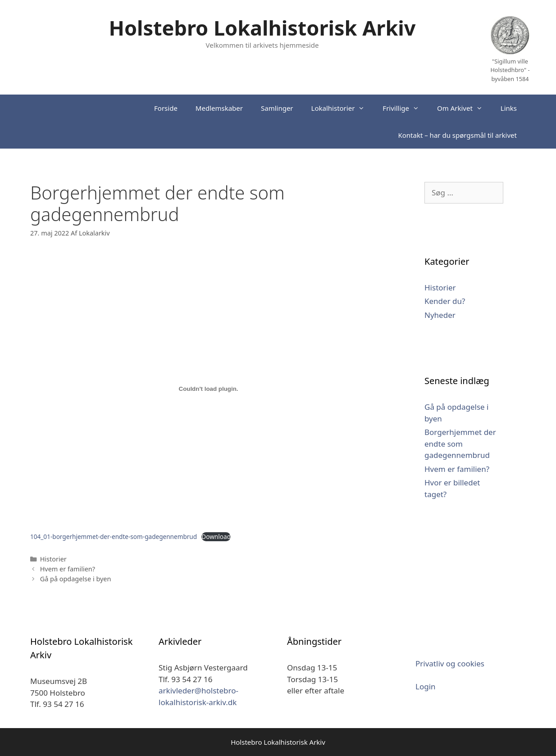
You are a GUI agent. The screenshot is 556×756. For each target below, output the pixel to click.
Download (216, 536)
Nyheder (440, 315)
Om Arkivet (464, 108)
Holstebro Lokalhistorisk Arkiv (262, 28)
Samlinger (277, 108)
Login (426, 686)
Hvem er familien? (68, 569)
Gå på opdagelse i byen (76, 579)
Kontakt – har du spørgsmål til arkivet (457, 135)
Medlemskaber (219, 108)
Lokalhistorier (343, 108)
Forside (166, 108)
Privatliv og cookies (450, 663)
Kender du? (445, 301)
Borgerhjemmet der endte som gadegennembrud (460, 444)
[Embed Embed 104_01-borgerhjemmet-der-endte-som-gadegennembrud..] (208, 389)
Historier (53, 559)
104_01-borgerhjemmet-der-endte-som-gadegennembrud (114, 536)
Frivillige (405, 108)
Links (509, 108)
